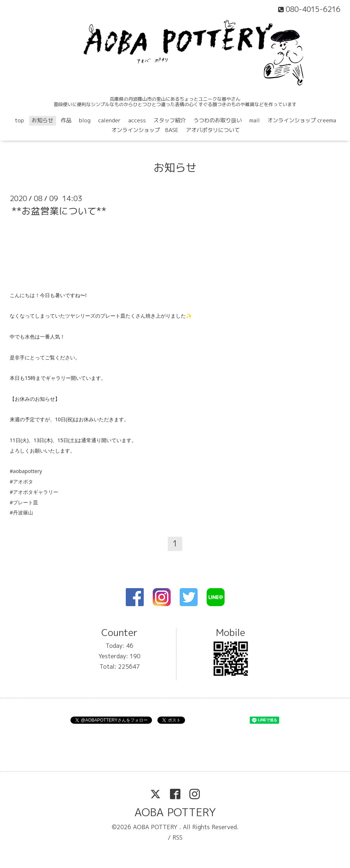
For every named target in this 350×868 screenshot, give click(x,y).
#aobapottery (26, 471)
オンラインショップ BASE (145, 130)
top (19, 120)
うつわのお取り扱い (218, 120)
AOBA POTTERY (175, 812)
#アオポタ (21, 481)
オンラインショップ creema (302, 120)
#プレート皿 (24, 502)
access (137, 120)
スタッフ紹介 (170, 120)
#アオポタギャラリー (34, 492)
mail (255, 120)
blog (85, 120)
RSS (178, 837)
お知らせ (42, 120)
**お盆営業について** (59, 211)
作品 (66, 120)
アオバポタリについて (213, 130)
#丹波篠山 (21, 512)
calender (109, 120)
